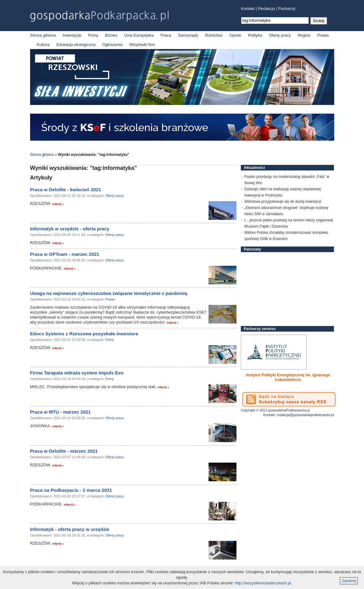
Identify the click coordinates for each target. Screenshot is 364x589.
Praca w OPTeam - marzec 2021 (65, 254)
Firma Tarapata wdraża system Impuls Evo (77, 373)
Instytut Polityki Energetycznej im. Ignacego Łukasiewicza (288, 377)
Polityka (255, 35)
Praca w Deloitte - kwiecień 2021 (66, 190)
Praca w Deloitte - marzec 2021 (64, 451)
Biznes (111, 35)
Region (304, 35)
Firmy (93, 35)
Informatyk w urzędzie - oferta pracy (70, 229)
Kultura (43, 45)
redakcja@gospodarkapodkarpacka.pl (306, 415)
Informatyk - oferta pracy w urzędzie (70, 529)
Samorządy (188, 35)
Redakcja (266, 9)
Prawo (323, 35)
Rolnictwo (214, 35)
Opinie (235, 35)
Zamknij (349, 581)
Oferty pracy (280, 35)
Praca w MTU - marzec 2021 (61, 412)
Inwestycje (72, 35)
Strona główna (43, 35)
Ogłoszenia (112, 45)
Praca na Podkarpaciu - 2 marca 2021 (71, 490)
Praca (166, 35)
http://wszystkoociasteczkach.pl (263, 583)
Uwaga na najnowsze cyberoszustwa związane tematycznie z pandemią (109, 293)
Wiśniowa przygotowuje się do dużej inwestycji (283, 202)
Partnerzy (287, 9)
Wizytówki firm (142, 45)
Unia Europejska (139, 35)
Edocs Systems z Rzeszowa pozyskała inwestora (84, 334)
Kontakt (248, 9)
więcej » (58, 204)
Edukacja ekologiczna (76, 45)
